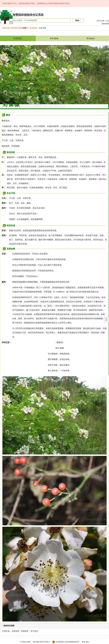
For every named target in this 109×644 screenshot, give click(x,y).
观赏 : (5, 235)
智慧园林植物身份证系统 (28, 15)
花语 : (4, 254)
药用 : (5, 230)
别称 (13, 85)
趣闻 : (4, 282)
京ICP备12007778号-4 (41, 642)
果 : (4, 188)
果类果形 (25, 631)
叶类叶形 (6, 631)
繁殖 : (5, 203)
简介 (13, 90)
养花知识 (91, 38)
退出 (87, 642)
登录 (83, 642)
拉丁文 (12, 80)
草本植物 (54, 38)
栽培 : (5, 208)
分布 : (5, 198)
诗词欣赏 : (6, 342)
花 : (4, 175)
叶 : (4, 162)
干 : (4, 157)
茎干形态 (34, 631)
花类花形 (16, 631)
